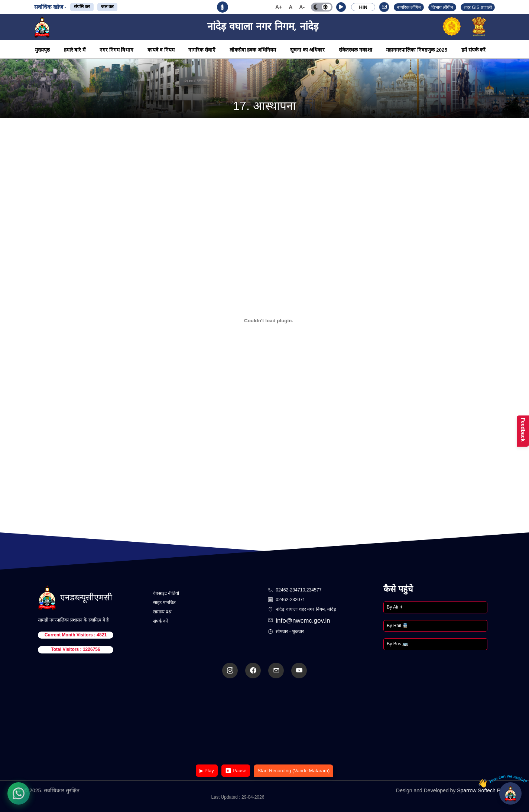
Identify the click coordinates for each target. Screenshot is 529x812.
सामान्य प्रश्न (162, 612)
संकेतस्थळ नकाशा (356, 50)
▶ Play (207, 771)
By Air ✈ (395, 607)
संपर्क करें (161, 621)
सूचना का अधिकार (308, 50)
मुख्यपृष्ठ (42, 50)
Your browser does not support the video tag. (264, 722)
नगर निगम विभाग (117, 50)
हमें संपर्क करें (474, 50)
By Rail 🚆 (397, 626)
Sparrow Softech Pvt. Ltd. (486, 790)
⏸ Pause (236, 771)
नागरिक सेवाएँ (202, 50)
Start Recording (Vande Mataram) (293, 771)
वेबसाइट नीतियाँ (166, 593)
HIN (363, 7)
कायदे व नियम (161, 50)
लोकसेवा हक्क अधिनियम (253, 50)
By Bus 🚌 (397, 644)
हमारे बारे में (75, 50)
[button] (341, 7)
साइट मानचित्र (164, 603)
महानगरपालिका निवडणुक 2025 (417, 50)
